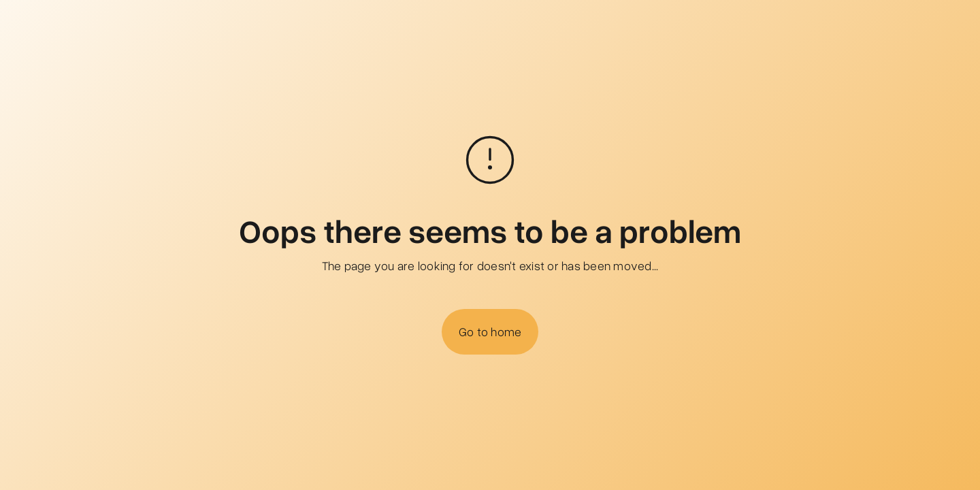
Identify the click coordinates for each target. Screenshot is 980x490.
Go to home (490, 331)
